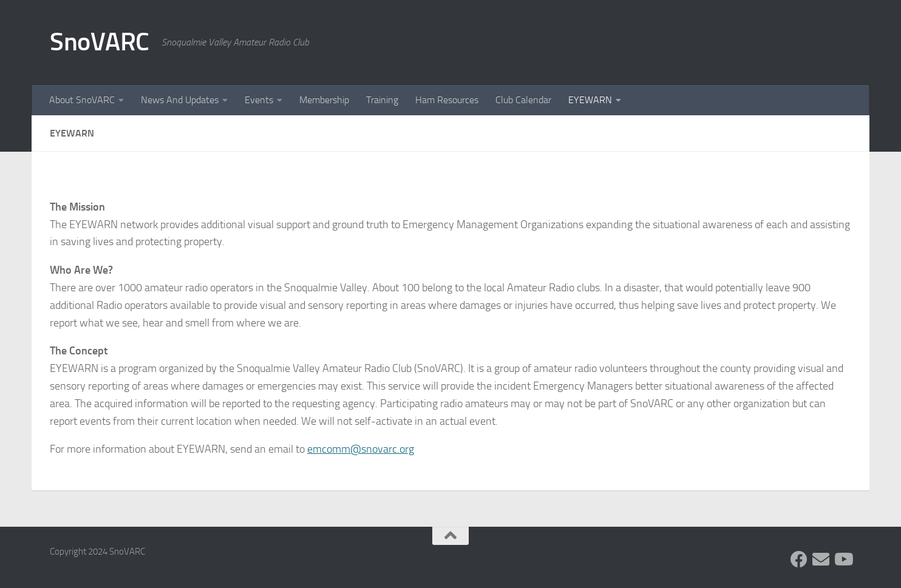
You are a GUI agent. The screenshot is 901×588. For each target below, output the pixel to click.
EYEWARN (590, 100)
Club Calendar (523, 100)
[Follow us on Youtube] (843, 559)
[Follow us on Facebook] (799, 559)
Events (259, 100)
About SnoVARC (82, 100)
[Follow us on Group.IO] (821, 559)
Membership (324, 100)
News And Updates (180, 100)
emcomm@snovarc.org (361, 449)
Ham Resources (447, 100)
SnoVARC (100, 42)
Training (382, 100)
